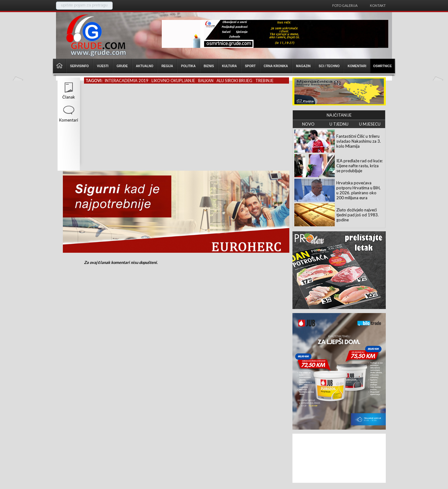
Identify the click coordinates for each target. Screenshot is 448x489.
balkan (206, 81)
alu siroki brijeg (234, 81)
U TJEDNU (339, 124)
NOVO (308, 124)
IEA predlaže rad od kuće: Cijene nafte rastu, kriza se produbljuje (359, 166)
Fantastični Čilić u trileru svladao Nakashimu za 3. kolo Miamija (359, 141)
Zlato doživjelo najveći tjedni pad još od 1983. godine (357, 215)
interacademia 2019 (126, 81)
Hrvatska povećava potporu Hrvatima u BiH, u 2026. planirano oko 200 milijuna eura (358, 190)
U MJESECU (370, 124)
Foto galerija (345, 5)
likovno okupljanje (173, 81)
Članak (68, 97)
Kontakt (378, 5)
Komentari (69, 120)
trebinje (264, 81)
